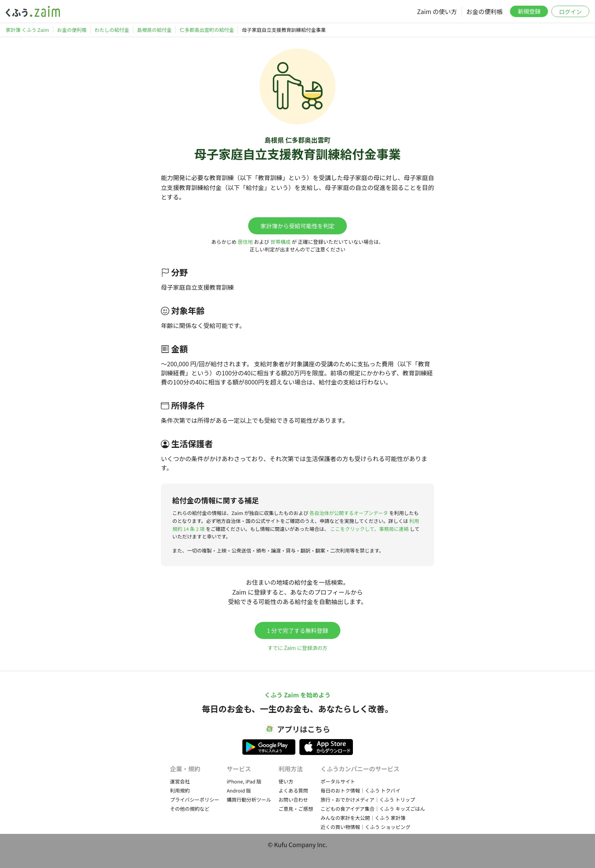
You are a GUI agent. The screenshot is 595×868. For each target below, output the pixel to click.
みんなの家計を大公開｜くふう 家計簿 (363, 818)
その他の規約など (190, 809)
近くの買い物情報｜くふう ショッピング (366, 827)
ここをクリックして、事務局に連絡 (369, 529)
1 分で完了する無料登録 (297, 630)
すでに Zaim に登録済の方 (297, 648)
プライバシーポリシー (195, 800)
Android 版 (239, 790)
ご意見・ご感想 (296, 809)
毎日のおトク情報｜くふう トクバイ (360, 790)
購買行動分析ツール (249, 800)
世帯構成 (280, 242)
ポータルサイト (338, 781)
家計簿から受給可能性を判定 (297, 226)
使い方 (286, 781)
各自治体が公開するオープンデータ (349, 513)
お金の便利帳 (485, 11)
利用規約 (180, 790)
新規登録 (529, 11)
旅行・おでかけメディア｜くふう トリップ (368, 800)
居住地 (245, 242)
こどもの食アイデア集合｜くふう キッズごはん (373, 809)
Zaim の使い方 (437, 11)
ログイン (570, 12)
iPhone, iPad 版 (244, 781)
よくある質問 (293, 790)
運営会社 (180, 781)
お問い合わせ (293, 800)
